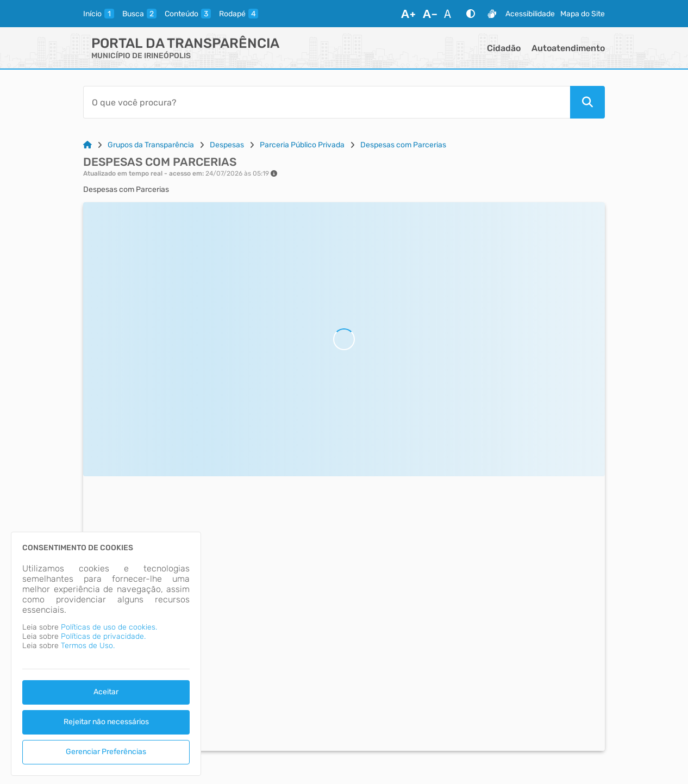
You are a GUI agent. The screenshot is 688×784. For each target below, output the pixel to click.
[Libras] (492, 14)
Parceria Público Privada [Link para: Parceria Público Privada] (302, 145)
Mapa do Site (583, 14)
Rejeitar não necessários (106, 722)
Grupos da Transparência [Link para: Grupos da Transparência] (151, 145)
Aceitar (106, 692)
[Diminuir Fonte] (430, 14)
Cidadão (504, 48)
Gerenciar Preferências (106, 752)
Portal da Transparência (185, 43)
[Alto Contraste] (471, 14)
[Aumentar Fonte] (408, 14)
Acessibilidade (530, 14)
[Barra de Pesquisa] (327, 102)
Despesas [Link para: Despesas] (227, 145)
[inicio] (99, 14)
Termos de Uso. (88, 646)
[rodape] (239, 14)
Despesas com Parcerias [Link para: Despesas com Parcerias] (403, 145)
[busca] (139, 14)
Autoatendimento (568, 48)
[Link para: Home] (87, 145)
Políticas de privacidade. (103, 636)
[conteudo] (188, 14)
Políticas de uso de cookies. (109, 627)
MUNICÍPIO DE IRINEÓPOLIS (141, 56)
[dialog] (106, 654)
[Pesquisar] (587, 102)
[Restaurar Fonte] (451, 14)
